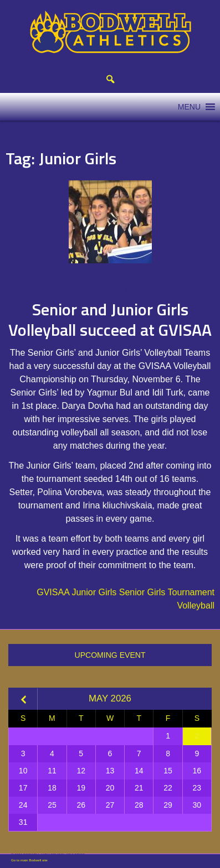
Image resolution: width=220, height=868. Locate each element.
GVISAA (53, 592)
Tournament (191, 592)
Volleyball (196, 605)
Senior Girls (142, 592)
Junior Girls (94, 592)
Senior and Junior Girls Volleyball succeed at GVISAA (110, 320)
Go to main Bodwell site (29, 860)
